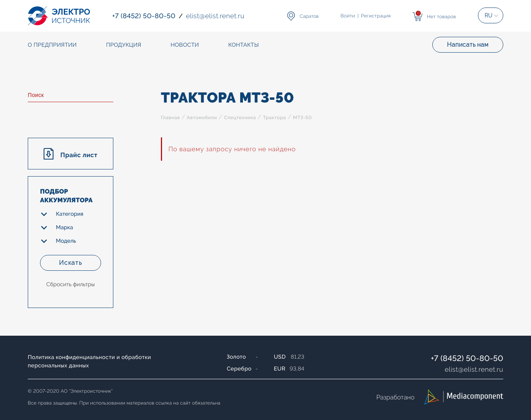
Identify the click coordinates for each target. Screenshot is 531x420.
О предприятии (52, 45)
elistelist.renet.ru (474, 369)
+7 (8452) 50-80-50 (467, 358)
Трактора (274, 118)
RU (489, 15)
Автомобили (202, 118)
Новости (185, 45)
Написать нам (468, 45)
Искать (71, 263)
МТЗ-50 (302, 118)
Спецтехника (240, 118)
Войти (348, 16)
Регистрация (376, 16)
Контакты (244, 45)
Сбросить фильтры (71, 285)
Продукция (124, 45)
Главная (170, 118)
